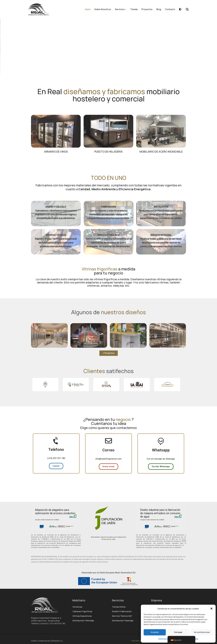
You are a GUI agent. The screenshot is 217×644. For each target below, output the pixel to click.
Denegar (178, 632)
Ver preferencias (202, 632)
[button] (211, 609)
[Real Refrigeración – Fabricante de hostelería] (40, 9)
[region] (108, 51)
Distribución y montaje (83, 621)
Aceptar (155, 632)
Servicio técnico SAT (122, 616)
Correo (108, 460)
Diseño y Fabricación (122, 611)
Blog (159, 9)
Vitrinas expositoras (82, 616)
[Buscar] (187, 9)
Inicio (88, 9)
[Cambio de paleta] (180, 9)
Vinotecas (77, 607)
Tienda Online (119, 607)
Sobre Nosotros (103, 9)
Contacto (170, 9)
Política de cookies (165, 639)
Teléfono (56, 459)
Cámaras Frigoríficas (82, 611)
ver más (111, 64)
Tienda (134, 9)
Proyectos (147, 9)
